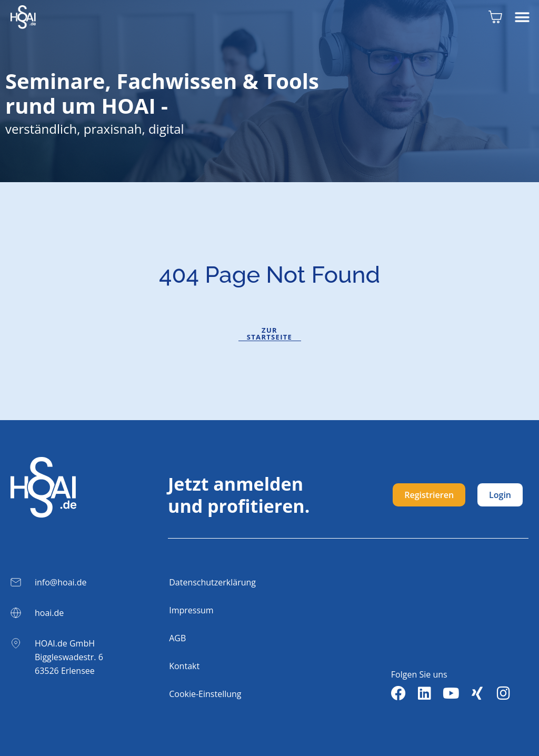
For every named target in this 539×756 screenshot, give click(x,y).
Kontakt (184, 666)
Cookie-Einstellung (205, 694)
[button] (522, 17)
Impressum (191, 610)
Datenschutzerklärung (212, 582)
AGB (177, 638)
